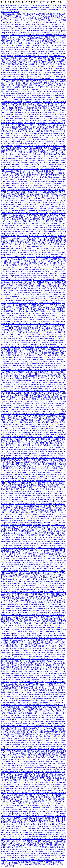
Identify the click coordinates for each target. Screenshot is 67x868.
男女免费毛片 (15, 479)
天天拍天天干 (51, 747)
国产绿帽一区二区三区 (38, 165)
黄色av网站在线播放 (58, 41)
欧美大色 (10, 56)
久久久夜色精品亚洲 (22, 368)
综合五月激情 (24, 267)
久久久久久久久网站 (48, 786)
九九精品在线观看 (24, 636)
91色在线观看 (47, 799)
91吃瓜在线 (40, 117)
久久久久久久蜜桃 (58, 489)
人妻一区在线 (60, 81)
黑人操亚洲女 (44, 326)
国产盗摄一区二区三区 (39, 535)
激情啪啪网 (46, 259)
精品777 (45, 188)
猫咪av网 (47, 397)
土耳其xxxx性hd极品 (51, 274)
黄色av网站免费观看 (50, 707)
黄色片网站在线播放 (58, 552)
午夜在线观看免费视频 (12, 602)
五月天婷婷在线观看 (40, 106)
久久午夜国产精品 (43, 294)
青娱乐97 (35, 458)
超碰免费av (5, 797)
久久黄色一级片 (42, 546)
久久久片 (8, 309)
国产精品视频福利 (13, 856)
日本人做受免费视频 (40, 16)
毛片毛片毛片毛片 (28, 481)
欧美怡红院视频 (17, 671)
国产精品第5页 (36, 108)
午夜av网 (36, 152)
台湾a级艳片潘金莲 (19, 288)
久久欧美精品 (53, 16)
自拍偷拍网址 (30, 64)
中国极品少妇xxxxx (53, 20)
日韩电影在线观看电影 (49, 223)
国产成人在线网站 (21, 221)
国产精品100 (8, 332)
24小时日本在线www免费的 (44, 261)
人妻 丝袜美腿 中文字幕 (32, 286)
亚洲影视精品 (44, 849)
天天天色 (13, 238)
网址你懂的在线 (43, 391)
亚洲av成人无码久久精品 (41, 93)
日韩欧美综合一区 (58, 154)
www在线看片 (20, 37)
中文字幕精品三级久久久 (24, 179)
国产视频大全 (43, 841)
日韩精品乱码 (35, 680)
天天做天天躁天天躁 (46, 533)
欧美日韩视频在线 (55, 851)
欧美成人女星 (38, 558)
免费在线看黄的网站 (56, 202)
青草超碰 (49, 22)
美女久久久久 (13, 837)
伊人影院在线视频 (21, 364)
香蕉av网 (10, 290)
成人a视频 (19, 169)
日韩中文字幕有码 (58, 634)
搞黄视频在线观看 (10, 102)
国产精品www (61, 502)
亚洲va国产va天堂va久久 (52, 83)
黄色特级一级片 (29, 309)
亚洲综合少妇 (6, 219)
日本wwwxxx (31, 288)
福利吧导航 (59, 269)
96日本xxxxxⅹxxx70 (41, 768)
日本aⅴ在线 (43, 148)
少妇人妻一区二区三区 (16, 694)
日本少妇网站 (18, 114)
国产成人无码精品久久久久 (16, 257)
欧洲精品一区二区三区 (10, 640)
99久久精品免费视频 (18, 104)
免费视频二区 (29, 567)
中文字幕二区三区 (15, 158)
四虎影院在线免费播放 (27, 211)
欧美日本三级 (49, 79)
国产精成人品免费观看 (9, 253)
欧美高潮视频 (43, 571)
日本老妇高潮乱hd (48, 470)
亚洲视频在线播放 (27, 403)
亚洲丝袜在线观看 (16, 567)
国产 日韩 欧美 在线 (31, 393)
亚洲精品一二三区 (58, 50)
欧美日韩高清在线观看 (37, 778)
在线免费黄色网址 (43, 288)
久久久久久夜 (30, 320)
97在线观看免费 (15, 133)
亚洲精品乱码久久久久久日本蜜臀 (29, 50)
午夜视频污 (36, 223)
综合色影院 (9, 391)
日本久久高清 (19, 290)
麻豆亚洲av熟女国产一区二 (13, 58)
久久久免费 (12, 60)
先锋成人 (24, 303)
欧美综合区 (50, 24)
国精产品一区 (40, 669)
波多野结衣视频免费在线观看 (19, 454)
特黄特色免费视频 (50, 58)
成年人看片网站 (44, 282)
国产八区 (35, 502)
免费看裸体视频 (12, 498)
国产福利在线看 (27, 135)
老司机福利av (21, 81)
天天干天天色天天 (15, 546)
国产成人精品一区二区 (32, 204)
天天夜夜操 (5, 347)
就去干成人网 (40, 709)
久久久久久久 (15, 35)
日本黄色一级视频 (24, 43)
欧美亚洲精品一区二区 (55, 661)
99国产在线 (49, 317)
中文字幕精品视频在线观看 (13, 431)
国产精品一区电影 (31, 330)
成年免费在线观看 (38, 443)
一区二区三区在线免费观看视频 (23, 29)
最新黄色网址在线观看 (32, 671)
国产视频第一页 (18, 91)
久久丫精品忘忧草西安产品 (29, 853)
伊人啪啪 (39, 837)
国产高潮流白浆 (44, 376)
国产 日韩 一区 (24, 418)
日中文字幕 (6, 173)
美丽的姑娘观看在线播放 (10, 351)
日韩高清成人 (33, 324)
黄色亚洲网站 (43, 449)
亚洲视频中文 (36, 353)
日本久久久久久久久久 (50, 688)
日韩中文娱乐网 (20, 743)
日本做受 (22, 125)
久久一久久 (41, 673)
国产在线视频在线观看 (9, 730)
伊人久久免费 (38, 598)
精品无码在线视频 (36, 267)
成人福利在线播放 (33, 196)
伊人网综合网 (49, 581)
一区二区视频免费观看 (44, 498)
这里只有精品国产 (29, 366)
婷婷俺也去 (12, 535)
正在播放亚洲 (33, 75)
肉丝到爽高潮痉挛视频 (56, 667)
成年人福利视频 (7, 114)
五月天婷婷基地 (52, 686)
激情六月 (22, 196)
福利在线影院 (15, 271)
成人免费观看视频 (16, 148)
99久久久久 (12, 154)
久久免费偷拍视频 (48, 650)
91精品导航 (37, 179)
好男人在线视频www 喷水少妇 (45, 85)
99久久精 (15, 156)
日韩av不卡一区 (9, 261)
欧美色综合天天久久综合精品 (37, 663)
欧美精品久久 (48, 456)
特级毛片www (34, 301)
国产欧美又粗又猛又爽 (54, 137)
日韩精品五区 (20, 441)
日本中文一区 (56, 33)
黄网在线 (10, 847)
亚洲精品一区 (58, 39)
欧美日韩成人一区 (27, 464)
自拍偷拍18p (36, 807)
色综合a (32, 33)
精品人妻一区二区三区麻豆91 (19, 816)
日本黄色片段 (30, 160)
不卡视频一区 (43, 755)
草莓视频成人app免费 (31, 791)
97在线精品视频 (24, 292)
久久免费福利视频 (55, 546)
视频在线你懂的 (17, 123)
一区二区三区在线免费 (50, 583)
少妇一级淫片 (60, 112)
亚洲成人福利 (35, 732)
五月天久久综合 (25, 747)
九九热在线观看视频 (31, 114)
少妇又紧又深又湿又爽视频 (49, 636)
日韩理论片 (62, 223)
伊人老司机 (55, 93)
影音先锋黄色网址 (24, 527)
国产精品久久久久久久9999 (37, 144)
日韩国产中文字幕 (52, 384)
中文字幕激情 (13, 500)
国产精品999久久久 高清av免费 (23, 414)
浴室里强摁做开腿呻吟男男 (35, 349)
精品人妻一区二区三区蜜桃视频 (20, 581)
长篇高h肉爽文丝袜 (33, 805)
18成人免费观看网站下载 (49, 169)
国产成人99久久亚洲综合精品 (14, 378)
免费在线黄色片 (37, 581)
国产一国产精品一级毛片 (31, 719)
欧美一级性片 (47, 763)
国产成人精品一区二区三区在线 (20, 24)
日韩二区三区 (51, 364)
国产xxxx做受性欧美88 (47, 336)
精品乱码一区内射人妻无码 (29, 849)
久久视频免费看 (14, 83)
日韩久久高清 (15, 650)
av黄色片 (15, 181)
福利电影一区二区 (8, 37)
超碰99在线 (28, 774)
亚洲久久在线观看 (48, 341)
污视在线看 (52, 284)
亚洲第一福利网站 (42, 320)
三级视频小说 (33, 303)
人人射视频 (50, 81)
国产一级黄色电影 (52, 717)
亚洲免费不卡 (48, 209)
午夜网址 (24, 755)
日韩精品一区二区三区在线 (49, 539)
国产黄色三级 (13, 267)
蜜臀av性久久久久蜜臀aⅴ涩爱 (11, 408)
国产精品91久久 (33, 81)
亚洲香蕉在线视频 (18, 79)
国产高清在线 (18, 791)
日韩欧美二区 (52, 236)
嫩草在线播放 (27, 525)
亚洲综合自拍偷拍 (52, 751)
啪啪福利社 (58, 177)
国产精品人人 (35, 418)
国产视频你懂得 (50, 623)
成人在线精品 (38, 355)
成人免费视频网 (58, 699)
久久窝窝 (58, 414)
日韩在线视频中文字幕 (54, 684)
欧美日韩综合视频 (19, 709)
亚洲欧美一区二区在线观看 (37, 445)
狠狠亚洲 (32, 244)
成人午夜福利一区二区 (38, 816)
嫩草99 (60, 431)
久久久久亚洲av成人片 (23, 89)
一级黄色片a (18, 776)
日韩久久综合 (39, 317)
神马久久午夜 (28, 119)
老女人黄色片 (49, 68)
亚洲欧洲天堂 (13, 196)
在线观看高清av (7, 579)
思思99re (54, 37)
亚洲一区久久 (12, 50)
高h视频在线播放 (15, 70)
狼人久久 (17, 763)
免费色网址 (18, 542)
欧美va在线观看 (26, 93)
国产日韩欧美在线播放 (56, 181)
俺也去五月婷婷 (47, 31)
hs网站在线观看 (19, 328)
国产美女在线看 (25, 353)
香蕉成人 (16, 276)
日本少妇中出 (53, 479)
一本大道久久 (44, 701)
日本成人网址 (41, 686)
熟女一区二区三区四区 (30, 606)
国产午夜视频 (49, 554)
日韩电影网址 (27, 475)
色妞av (18, 606)
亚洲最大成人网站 (56, 248)
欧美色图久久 (47, 265)
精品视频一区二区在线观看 (15, 269)
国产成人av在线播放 (45, 307)
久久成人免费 (10, 523)
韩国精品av (53, 188)
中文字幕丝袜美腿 (46, 862)
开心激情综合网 (33, 345)
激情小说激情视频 (44, 472)
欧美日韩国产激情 (58, 617)
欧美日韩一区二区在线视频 (18, 305)
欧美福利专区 (19, 320)
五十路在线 (7, 357)
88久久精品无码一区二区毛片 (20, 22)
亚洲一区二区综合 (55, 52)
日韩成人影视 (53, 190)
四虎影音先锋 (59, 659)
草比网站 (62, 26)
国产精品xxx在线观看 (47, 393)
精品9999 (42, 81)
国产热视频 (25, 389)
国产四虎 (37, 278)
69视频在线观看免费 (49, 232)
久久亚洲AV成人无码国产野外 (14, 734)
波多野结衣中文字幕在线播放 (53, 562)
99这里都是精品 (28, 85)
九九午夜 (38, 255)
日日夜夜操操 (44, 458)
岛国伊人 (60, 705)
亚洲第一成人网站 (16, 552)
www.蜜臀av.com (31, 125)
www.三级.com (59, 271)
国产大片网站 (6, 313)
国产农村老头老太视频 (25, 696)
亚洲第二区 (9, 349)
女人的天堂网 (51, 521)
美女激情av (37, 259)
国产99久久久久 (22, 489)
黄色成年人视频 (32, 39)
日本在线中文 (46, 204)
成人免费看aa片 (16, 592)
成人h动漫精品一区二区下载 (56, 621)
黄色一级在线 (31, 391)
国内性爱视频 (37, 102)
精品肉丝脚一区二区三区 (25, 537)
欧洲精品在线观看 (20, 240)
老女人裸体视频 (31, 307)
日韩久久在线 (18, 510)
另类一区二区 (58, 186)
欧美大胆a (14, 585)
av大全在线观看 (34, 590)
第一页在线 (25, 20)
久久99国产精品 (39, 774)
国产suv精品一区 (53, 527)
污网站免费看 (13, 353)
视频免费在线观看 (46, 96)
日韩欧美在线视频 (52, 98)
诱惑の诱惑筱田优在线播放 (55, 359)
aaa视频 (36, 380)
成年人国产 (7, 288)
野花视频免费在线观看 (33, 290)
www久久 (9, 456)
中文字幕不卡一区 (25, 106)
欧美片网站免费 (58, 378)
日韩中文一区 (32, 173)
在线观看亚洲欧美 (22, 299)
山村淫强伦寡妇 (42, 123)
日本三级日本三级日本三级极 (16, 749)
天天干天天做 (38, 280)
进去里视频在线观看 (42, 41)
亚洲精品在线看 (11, 604)
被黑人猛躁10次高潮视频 (10, 403)
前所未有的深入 (49, 833)
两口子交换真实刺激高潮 (17, 485)
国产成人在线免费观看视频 (41, 477)
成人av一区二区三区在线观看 (14, 18)
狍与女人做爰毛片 (38, 24)
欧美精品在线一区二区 (20, 184)
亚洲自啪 (36, 818)
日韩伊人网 (9, 259)
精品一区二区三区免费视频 (28, 573)
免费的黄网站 (13, 753)
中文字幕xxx (22, 345)
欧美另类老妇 (28, 491)
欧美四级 (28, 248)
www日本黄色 (49, 837)
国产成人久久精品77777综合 (49, 150)
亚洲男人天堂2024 (38, 428)
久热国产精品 (31, 315)
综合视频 (30, 317)
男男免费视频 (61, 833)
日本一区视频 (38, 58)
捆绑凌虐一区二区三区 (23, 202)
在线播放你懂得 (25, 405)
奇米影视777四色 (36, 209)
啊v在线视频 (28, 62)
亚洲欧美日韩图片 (7, 439)
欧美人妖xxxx (58, 22)
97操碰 (59, 560)
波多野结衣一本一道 (32, 795)
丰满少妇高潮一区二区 (37, 384)
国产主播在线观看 (29, 546)
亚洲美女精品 (16, 100)
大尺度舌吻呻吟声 (57, 466)
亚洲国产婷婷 (58, 175)
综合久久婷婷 (8, 757)
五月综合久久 (35, 500)
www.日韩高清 (6, 91)
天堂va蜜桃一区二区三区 (39, 213)
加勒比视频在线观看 (31, 336)
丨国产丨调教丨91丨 (54, 487)
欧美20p (9, 66)
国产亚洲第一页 (23, 732)
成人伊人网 (5, 558)
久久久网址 (26, 108)
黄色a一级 (24, 276)
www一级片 (62, 328)
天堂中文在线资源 (59, 366)
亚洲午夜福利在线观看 (21, 213)
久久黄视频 (9, 529)
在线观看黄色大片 (54, 255)
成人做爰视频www (36, 154)
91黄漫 (28, 447)
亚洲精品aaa (61, 435)
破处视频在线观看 (41, 119)
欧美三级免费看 (51, 728)
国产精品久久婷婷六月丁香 (32, 47)
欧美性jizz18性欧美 (24, 102)
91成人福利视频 (48, 250)
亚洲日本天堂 (36, 73)
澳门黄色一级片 (39, 332)
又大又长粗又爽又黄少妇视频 (34, 175)
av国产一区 (31, 257)
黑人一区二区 (15, 347)
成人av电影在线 (12, 217)
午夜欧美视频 (61, 650)
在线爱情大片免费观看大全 (40, 454)
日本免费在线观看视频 (18, 68)
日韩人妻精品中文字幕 (16, 370)
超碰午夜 (35, 636)
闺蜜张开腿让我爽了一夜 (52, 200)
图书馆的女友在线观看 (18, 445)
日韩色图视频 (30, 531)
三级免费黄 (25, 165)
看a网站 (43, 661)
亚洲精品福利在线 (54, 121)
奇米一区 (23, 351)
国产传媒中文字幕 (48, 290)
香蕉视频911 (16, 165)
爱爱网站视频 (40, 510)
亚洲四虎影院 (30, 504)
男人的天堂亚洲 (42, 244)
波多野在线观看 (59, 504)
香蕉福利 (50, 816)
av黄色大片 (14, 841)
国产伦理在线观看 (50, 14)
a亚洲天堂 (24, 856)
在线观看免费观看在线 (38, 242)
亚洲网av (53, 435)
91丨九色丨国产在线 (9, 782)
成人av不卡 (49, 659)
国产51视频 (36, 110)
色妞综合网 (5, 133)
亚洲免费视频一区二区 (15, 117)
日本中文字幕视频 (58, 573)
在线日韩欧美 (53, 119)
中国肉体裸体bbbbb (8, 619)
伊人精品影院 (60, 807)
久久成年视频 (60, 556)
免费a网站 (34, 717)
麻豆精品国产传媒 (55, 678)
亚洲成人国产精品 (42, 56)
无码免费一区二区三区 (54, 709)
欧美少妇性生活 (19, 814)
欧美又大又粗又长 (36, 60)
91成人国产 (26, 426)
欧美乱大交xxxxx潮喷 (31, 326)
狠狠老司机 (28, 431)
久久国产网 (53, 66)
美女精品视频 (40, 797)
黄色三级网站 (50, 338)
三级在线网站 (42, 315)
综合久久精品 (6, 129)
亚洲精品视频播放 (47, 500)
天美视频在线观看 (22, 523)
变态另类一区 (42, 284)
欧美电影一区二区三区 (43, 646)
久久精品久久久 (58, 577)
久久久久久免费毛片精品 (48, 328)
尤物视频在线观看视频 (45, 177)
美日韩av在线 (47, 410)
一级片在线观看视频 (34, 410)
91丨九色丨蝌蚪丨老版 (20, 357)
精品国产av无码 (18, 424)
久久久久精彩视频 (25, 435)
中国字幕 (53, 849)
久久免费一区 (8, 638)
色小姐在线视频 (43, 234)
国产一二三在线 (54, 439)
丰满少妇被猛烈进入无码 (37, 305)
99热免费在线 (48, 102)
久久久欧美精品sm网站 (13, 167)
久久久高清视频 (45, 324)
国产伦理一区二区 (7, 661)
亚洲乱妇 (10, 818)
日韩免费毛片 (30, 826)
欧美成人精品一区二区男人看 (33, 70)
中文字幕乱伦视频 (47, 619)
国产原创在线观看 (39, 98)
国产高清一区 (30, 378)
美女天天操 (57, 179)
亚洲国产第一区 (7, 778)
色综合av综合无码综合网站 (15, 372)
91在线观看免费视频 (43, 257)
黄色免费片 (61, 441)
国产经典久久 (29, 751)
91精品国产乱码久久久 (49, 514)
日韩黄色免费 (54, 391)
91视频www (42, 542)
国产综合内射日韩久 (31, 127)
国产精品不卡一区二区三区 (39, 299)
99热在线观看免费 (41, 347)
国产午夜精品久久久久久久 (16, 54)
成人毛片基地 (45, 345)
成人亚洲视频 (15, 382)
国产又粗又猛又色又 (22, 242)
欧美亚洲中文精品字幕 (33, 562)
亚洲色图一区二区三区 (47, 822)
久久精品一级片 (12, 152)
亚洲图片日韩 (19, 330)
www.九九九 (61, 110)
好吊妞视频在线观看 (55, 263)
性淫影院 (61, 311)
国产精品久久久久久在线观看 (31, 35)
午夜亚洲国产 (19, 146)
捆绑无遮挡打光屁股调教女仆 (14, 160)
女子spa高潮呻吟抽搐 (24, 98)
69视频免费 (60, 786)
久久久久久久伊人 (8, 428)
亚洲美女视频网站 (7, 307)
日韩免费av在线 (14, 198)
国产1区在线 (29, 146)
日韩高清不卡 (32, 749)
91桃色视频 (5, 14)
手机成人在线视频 (32, 313)
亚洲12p (11, 441)
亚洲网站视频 (13, 571)
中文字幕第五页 (55, 793)
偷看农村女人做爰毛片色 (23, 818)
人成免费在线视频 (58, 133)
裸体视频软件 (57, 734)
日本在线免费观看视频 (35, 194)
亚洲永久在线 (14, 797)
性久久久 (53, 215)
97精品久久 (49, 271)
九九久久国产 (25, 659)
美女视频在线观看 (27, 14)
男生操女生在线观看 (25, 230)
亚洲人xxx (21, 238)
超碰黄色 (55, 722)
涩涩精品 (42, 39)
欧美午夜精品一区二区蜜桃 (45, 414)
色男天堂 (37, 31)
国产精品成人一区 (21, 244)
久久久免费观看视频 (20, 66)
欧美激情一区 (39, 772)
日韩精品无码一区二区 (48, 301)
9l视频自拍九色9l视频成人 (13, 207)
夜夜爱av (54, 548)
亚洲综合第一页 (24, 640)
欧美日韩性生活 (25, 514)
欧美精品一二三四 (24, 502)
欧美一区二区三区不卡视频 (44, 715)
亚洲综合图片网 (26, 280)
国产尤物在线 (44, 114)
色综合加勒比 (18, 204)
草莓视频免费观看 (20, 150)
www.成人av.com (60, 837)
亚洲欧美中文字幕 (54, 167)
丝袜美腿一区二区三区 (33, 374)
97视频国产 (42, 485)
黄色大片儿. (6, 39)
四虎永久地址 (8, 743)
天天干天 (54, 324)
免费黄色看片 (24, 376)
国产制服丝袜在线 (7, 368)
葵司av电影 (21, 805)
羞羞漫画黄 (58, 715)
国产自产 (51, 211)
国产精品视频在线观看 (48, 512)
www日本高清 (8, 399)
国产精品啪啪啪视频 (51, 194)
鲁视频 (63, 244)
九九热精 (13, 699)
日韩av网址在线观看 (44, 366)
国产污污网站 (32, 472)
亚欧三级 (10, 75)
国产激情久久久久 (44, 158)
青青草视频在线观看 (29, 158)
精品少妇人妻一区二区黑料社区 (45, 491)
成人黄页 (39, 655)
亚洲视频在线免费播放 (48, 462)
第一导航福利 (33, 112)
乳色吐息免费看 (45, 163)
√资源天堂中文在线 (52, 531)
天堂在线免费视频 (36, 156)
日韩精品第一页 (20, 468)
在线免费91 (39, 420)
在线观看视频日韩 (45, 125)
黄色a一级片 (56, 278)
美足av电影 (39, 569)
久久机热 (23, 663)
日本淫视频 (37, 525)
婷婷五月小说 (46, 278)
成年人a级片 (39, 79)
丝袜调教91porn (58, 89)
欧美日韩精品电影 (59, 265)
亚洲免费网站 (59, 349)
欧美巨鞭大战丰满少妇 (52, 629)
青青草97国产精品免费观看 (55, 405)
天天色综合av (55, 294)
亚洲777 (56, 317)
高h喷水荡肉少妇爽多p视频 (29, 682)
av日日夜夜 (17, 108)
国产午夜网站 (39, 652)
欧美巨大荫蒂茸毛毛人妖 (24, 278)
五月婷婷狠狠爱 (28, 408)
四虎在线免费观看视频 (38, 20)
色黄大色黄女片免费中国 (19, 131)
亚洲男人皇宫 (30, 334)
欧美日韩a (19, 786)
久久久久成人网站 (29, 167)
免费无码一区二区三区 (58, 345)
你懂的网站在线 (28, 190)
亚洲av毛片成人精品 (14, 395)
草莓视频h (34, 376)
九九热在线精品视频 (19, 137)
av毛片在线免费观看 (57, 326)
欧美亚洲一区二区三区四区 (11, 839)
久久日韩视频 (20, 307)
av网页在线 (5, 525)
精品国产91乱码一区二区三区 (38, 550)
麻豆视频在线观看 (10, 410)
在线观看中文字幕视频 (29, 52)
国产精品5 (10, 728)
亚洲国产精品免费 (41, 190)
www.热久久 (51, 305)
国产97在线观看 (36, 665)
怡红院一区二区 (19, 615)
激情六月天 (57, 303)
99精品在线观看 (42, 851)
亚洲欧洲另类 (14, 14)
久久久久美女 (52, 600)
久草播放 (56, 140)
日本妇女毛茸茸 (39, 45)
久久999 (22, 311)
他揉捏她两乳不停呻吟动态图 (28, 613)
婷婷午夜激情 (29, 510)
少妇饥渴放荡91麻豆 (11, 435)
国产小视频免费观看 (31, 192)
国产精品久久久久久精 (56, 106)
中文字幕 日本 (48, 437)
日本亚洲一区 (20, 374)
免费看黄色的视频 (43, 493)
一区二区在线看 (7, 112)
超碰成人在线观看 (38, 659)
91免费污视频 (46, 552)
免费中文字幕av (14, 20)
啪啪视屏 (53, 361)
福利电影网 (62, 37)
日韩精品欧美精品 (16, 127)
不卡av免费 (35, 426)
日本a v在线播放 (25, 864)
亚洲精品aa (33, 282)
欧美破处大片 (6, 29)
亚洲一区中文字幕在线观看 (50, 818)
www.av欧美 (12, 575)
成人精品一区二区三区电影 (52, 184)
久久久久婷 (31, 851)
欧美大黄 (39, 518)
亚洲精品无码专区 (59, 127)
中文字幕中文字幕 (59, 217)
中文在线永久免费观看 (41, 466)
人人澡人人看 (27, 332)
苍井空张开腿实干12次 (46, 516)
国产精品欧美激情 (38, 405)
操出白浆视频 (44, 609)
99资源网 (57, 135)
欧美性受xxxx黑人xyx (46, 780)
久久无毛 (44, 121)
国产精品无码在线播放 (54, 45)
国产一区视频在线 (43, 64)
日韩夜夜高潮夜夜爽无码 (49, 732)
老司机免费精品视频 (28, 761)
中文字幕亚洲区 (17, 458)
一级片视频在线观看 (28, 596)
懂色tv (31, 131)
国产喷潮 (50, 142)
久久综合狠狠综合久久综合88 (25, 518)
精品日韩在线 (6, 623)
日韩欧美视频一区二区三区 (23, 45)
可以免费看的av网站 (18, 39)
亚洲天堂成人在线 (37, 629)
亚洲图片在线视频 (19, 129)
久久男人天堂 (52, 144)
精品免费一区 (27, 598)
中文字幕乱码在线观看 (20, 539)
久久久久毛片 (24, 156)
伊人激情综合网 (60, 209)
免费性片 (47, 37)
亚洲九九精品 (20, 361)
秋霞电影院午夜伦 (19, 219)
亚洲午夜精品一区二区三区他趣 (38, 240)
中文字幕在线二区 (57, 594)
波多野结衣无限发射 (24, 110)
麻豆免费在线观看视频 (39, 181)
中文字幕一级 (27, 142)
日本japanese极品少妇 (31, 169)
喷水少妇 (37, 667)
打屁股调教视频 (42, 678)
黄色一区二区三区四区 (50, 529)
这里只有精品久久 (39, 142)
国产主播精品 (42, 439)
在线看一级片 (21, 171)
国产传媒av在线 (9, 299)
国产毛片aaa (5, 592)
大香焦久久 (8, 709)
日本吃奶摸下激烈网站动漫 (38, 66)
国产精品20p (34, 163)
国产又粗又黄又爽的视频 (22, 227)
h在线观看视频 (53, 351)
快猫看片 (10, 320)
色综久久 (42, 740)
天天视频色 (47, 47)
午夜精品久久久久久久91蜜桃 (53, 374)
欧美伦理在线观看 (54, 148)
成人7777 (44, 803)
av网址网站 (46, 694)
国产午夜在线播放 (27, 198)
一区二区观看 (44, 248)
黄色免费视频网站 (21, 75)
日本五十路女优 (47, 828)
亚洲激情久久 (40, 309)
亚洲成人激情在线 (45, 642)
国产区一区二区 (7, 328)
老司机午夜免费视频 (35, 397)
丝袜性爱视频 (29, 56)
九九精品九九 (27, 722)
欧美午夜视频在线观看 (33, 424)
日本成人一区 (22, 594)
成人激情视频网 (36, 812)
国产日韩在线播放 (58, 477)
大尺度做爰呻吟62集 (33, 129)
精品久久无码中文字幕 (35, 68)
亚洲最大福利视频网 (36, 676)
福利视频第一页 (16, 525)
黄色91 (35, 431)
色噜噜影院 (54, 26)
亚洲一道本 (59, 518)
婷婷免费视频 (31, 104)
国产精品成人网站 (10, 644)
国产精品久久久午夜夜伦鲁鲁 (28, 96)
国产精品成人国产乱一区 (10, 246)
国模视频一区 (22, 77)
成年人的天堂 (61, 305)
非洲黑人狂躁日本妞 (49, 219)
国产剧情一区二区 (12, 255)
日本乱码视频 (20, 315)
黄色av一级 (18, 47)
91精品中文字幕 (7, 108)
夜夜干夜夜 (51, 100)
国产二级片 (48, 558)
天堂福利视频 (25, 73)
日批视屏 (22, 753)
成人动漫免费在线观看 (13, 621)
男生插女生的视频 (46, 401)
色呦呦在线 (5, 585)
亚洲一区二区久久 (24, 443)
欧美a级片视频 (28, 232)
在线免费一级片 (45, 416)
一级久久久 (11, 144)
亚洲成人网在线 (42, 835)
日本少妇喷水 (18, 711)
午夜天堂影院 (33, 556)
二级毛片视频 (46, 89)
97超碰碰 (4, 617)
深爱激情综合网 (51, 443)
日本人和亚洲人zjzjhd (44, 378)
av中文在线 (16, 52)
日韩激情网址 (53, 830)
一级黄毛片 (53, 458)
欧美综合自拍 (59, 456)
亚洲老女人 (57, 31)
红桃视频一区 (16, 142)
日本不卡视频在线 (23, 707)
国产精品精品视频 (8, 225)
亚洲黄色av (8, 424)
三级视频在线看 (20, 391)
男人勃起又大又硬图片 (52, 355)
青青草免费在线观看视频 (45, 171)
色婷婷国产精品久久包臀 (28, 234)
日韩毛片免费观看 (16, 282)
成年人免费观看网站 (52, 225)
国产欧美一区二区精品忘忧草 (16, 215)
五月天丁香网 (18, 393)
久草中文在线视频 (25, 152)
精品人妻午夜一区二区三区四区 (16, 569)
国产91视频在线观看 (47, 269)
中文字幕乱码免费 (7, 374)
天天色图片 (28, 58)
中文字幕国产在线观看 (18, 87)
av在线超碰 (17, 112)
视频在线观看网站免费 (54, 640)
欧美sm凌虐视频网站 (34, 219)
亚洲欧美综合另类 (18, 313)
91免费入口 (57, 498)
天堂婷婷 (45, 286)
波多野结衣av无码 (10, 121)
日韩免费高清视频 (27, 420)
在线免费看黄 (32, 858)
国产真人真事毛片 (60, 102)
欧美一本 (35, 248)
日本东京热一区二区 (12, 73)
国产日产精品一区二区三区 (13, 16)
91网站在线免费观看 (51, 227)
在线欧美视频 (13, 106)
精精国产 (43, 311)
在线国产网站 (8, 364)
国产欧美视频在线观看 (26, 253)
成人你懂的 (50, 669)
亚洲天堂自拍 (32, 468)
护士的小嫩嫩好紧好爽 (43, 617)
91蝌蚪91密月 (40, 521)
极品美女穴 (36, 89)
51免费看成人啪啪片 (32, 462)
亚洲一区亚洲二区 (16, 297)
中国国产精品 (17, 366)
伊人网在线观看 (40, 131)
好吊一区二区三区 (50, 676)
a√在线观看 (43, 313)
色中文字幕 (30, 441)
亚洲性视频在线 (36, 707)
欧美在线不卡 (33, 539)
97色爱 (21, 585)
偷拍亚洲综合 (59, 810)
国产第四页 (12, 230)
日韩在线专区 (6, 156)
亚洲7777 (40, 37)
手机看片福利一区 (43, 361)
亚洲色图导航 (8, 294)
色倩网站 (4, 858)
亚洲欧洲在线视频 (35, 824)
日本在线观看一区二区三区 (52, 43)
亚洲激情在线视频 (40, 62)
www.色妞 (29, 259)
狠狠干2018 (31, 171)
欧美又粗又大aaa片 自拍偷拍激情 (40, 77)
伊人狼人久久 (12, 793)
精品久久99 (38, 14)
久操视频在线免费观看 (35, 87)
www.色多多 (47, 50)
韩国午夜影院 (47, 179)
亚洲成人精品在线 (7, 361)
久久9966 (18, 475)
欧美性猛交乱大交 (55, 380)
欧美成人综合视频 (60, 412)
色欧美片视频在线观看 (52, 569)
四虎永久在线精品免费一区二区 (38, 215)
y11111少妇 (14, 125)
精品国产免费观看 (32, 328)
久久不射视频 (55, 322)
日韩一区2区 (17, 332)
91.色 (16, 311)
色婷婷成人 (51, 242)
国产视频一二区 (36, 583)
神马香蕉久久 (16, 284)
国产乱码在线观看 (7, 504)
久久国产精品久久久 (12, 659)
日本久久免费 (61, 35)
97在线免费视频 (60, 426)
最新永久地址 (49, 592)
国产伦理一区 (36, 447)
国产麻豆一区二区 (48, 129)
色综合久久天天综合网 (52, 267)
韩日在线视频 (6, 184)
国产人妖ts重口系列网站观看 (37, 351)
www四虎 (38, 343)
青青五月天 (8, 263)
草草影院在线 (45, 54)
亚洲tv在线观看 (9, 786)
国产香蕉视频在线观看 (16, 64)
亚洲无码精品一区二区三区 (27, 699)
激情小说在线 (39, 577)
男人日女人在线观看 (29, 395)
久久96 (24, 112)
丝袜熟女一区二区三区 (37, 684)
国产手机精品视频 (21, 740)
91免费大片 (14, 250)
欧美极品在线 (54, 91)
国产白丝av (8, 657)
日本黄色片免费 (28, 451)
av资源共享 (32, 766)
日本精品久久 (14, 209)
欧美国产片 (59, 669)
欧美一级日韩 (48, 60)
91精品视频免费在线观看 (34, 18)
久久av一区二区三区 (16, 336)
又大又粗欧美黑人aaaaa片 (13, 232)
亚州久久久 (57, 108)
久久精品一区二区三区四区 (37, 487)
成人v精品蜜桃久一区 (44, 596)
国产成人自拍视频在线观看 (35, 359)
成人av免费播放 (51, 673)
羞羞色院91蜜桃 (25, 181)
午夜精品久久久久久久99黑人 (23, 623)
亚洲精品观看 (16, 548)
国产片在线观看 (57, 54)
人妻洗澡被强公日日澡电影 (31, 412)
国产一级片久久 (18, 263)
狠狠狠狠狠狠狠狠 (49, 35)
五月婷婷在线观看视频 (30, 387)
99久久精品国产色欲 (48, 110)
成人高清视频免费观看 (48, 575)
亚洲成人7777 (56, 87)
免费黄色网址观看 (44, 173)
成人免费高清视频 (32, 269)
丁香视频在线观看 (7, 248)
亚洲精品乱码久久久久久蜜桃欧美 (17, 583)
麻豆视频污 (37, 650)
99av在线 (17, 399)
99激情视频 (11, 89)
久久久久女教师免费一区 (25, 261)
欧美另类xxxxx (22, 556)
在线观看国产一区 (59, 96)
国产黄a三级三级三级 (41, 91)
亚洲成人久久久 (53, 766)
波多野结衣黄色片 (7, 221)
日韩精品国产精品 (32, 26)
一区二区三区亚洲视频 (18, 851)
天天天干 (16, 596)
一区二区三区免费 (12, 380)
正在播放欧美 (20, 835)
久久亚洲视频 (45, 795)
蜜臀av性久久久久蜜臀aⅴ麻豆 (33, 338)
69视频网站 (28, 16)
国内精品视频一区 (38, 22)
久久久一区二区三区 (29, 133)
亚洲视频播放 (53, 724)
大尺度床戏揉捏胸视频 (32, 786)
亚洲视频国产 (45, 594)
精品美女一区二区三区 (21, 634)
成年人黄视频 (42, 52)
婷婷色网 (8, 853)
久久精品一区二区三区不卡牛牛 (30, 250)
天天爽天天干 (25, 265)
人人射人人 (50, 738)
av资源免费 (29, 79)
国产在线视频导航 (44, 858)
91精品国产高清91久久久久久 (27, 544)
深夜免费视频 (61, 824)
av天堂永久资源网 (10, 341)
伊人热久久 (56, 567)
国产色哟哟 (19, 119)
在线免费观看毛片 (37, 506)
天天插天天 (52, 560)
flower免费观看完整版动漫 (29, 701)
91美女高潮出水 (23, 154)
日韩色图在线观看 (55, 451)
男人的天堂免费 (31, 439)
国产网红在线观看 (43, 826)
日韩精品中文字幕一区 (19, 642)
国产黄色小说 (21, 322)
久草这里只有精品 (39, 100)
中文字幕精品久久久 (14, 722)
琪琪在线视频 (41, 160)
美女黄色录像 (41, 334)
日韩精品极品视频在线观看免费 (50, 192)
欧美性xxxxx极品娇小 (18, 173)
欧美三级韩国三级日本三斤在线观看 (28, 188)
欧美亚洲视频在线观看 (47, 502)
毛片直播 (11, 690)
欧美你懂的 (34, 246)
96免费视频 (53, 433)
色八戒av (42, 717)
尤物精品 (53, 701)
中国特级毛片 (43, 793)
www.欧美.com (6, 565)
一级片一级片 (57, 163)
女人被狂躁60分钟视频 (15, 422)
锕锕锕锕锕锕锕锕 (36, 200)
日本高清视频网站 (20, 627)
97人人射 (24, 397)
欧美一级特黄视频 (24, 730)
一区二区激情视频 (57, 282)
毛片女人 (27, 297)
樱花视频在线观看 (32, 311)
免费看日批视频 (43, 749)
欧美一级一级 (15, 389)
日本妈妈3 (4, 546)
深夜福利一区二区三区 (52, 18)
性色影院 (32, 221)
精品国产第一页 (36, 437)
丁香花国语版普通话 (24, 140)
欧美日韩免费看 (42, 211)
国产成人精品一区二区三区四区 (52, 805)
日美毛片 (12, 236)
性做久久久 (43, 263)
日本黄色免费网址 (20, 493)
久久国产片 (54, 483)
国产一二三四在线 (57, 372)
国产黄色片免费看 (56, 320)
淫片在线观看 (24, 33)
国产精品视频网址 (47, 508)
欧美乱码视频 (55, 240)
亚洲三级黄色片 (7, 330)
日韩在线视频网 (56, 221)
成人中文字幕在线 (16, 175)
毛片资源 (42, 621)
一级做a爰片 (57, 77)
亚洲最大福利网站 (47, 719)
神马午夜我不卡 (54, 244)
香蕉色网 (15, 211)
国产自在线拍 (8, 495)
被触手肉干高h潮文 (44, 104)
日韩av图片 (47, 357)
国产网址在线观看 (18, 833)
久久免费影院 (37, 726)
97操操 (44, 255)
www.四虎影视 (41, 167)
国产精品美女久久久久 (55, 315)
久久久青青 (23, 550)
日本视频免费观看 (41, 451)
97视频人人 (18, 529)
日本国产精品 (54, 755)
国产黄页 (49, 39)
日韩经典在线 (48, 108)
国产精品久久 (45, 152)
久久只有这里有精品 (43, 33)
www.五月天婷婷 (41, 253)
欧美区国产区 (15, 265)
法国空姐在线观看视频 (46, 112)
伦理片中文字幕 (60, 780)
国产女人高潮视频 (46, 127)
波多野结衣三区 (23, 60)
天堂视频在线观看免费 (18, 487)
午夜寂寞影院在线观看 (41, 435)
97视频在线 (5, 175)
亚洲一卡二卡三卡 (45, 573)
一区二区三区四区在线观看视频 (31, 83)
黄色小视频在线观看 (35, 657)
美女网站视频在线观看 (15, 62)
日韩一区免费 (6, 826)
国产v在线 (9, 791)
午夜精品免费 (24, 200)
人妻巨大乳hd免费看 (45, 544)
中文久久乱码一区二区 (47, 246)
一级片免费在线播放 (48, 196)
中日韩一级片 (12, 77)
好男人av (37, 232)
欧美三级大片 (6, 437)
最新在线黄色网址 (56, 238)
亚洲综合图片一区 (24, 822)
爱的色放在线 (59, 801)
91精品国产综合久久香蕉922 (23, 715)
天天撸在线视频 (48, 73)
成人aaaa (31, 569)
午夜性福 (28, 625)
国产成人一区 (24, 246)
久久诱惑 (57, 533)
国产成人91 (34, 736)
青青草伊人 (28, 91)
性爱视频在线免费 (27, 688)
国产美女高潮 (21, 317)
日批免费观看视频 (50, 70)
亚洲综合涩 (31, 493)
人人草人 (60, 85)
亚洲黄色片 (52, 431)
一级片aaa (21, 121)
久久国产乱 (19, 286)
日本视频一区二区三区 (12, 516)
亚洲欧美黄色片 (47, 412)
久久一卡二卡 (25, 209)
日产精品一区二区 (37, 759)
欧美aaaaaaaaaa (21, 144)
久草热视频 (5, 703)
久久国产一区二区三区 (52, 743)
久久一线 (4, 267)
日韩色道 (59, 290)
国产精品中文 (44, 26)
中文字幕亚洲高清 (15, 801)
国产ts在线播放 (29, 117)
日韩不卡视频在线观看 (9, 648)
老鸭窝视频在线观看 (56, 123)
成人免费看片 (37, 43)
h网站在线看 (19, 248)
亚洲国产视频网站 (19, 437)
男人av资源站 (16, 85)
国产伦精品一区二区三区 (12, 387)
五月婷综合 (11, 315)
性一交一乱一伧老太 (42, 238)
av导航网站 (29, 238)
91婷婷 (26, 282)
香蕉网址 (47, 154)
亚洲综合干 (9, 531)
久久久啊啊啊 (32, 642)
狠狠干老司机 (24, 500)
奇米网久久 (61, 219)
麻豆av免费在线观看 (8, 669)
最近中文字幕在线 (13, 755)
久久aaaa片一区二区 (46, 75)
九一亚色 (11, 169)
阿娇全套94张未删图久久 (30, 399)
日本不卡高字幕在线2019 (36, 137)
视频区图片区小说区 (32, 121)
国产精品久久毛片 (56, 399)
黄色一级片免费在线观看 (39, 433)
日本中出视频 (54, 213)
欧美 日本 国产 (32, 460)
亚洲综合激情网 (29, 207)
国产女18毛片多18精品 (21, 274)
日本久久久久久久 (38, 860)
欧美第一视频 (6, 554)
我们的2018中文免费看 (40, 202)
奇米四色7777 (39, 271)
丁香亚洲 (35, 822)
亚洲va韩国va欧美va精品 (52, 703)
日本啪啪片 (36, 514)
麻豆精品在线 (57, 410)
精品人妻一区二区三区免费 (13, 326)
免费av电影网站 (7, 506)
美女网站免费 (37, 456)
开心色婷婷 (53, 29)
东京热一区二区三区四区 (25, 41)
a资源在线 (35, 611)
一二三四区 (49, 349)
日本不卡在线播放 (58, 173)
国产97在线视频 (44, 460)
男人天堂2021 (45, 372)
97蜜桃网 (58, 332)
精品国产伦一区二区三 (9, 43)
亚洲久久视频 (19, 531)
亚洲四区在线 (6, 414)
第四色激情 (46, 525)
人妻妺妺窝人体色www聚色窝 (14, 26)
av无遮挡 (4, 598)
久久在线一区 (36, 470)
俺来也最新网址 (11, 96)
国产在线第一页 (21, 512)
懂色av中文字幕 (9, 163)
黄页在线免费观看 (43, 221)
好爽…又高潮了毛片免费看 (16, 194)
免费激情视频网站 (25, 600)
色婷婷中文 (49, 230)
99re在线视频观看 (11, 33)
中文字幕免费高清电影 (39, 297)
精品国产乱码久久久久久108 (38, 479)
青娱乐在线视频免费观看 (51, 370)
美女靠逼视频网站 (33, 54)
